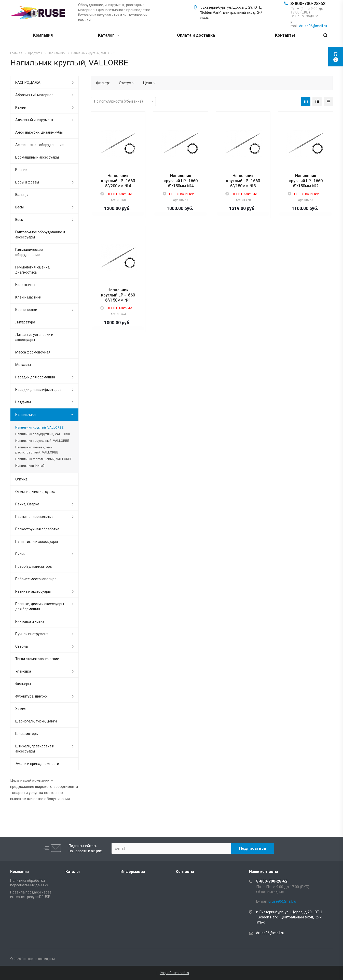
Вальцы (22, 195)
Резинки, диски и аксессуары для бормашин (40, 606)
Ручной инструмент (32, 634)
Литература (25, 322)
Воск (19, 220)
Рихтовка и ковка (30, 621)
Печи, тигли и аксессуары (37, 542)
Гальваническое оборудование (29, 252)
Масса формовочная (33, 352)
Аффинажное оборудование (39, 145)
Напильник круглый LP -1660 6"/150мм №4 (181, 181)
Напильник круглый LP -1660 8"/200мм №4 (118, 181)
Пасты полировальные (34, 517)
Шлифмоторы (27, 734)
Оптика (21, 479)
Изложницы (25, 285)
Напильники (25, 415)
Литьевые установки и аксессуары (34, 337)
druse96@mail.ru (270, 933)
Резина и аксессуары (33, 591)
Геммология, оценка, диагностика (33, 270)
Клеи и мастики (28, 297)
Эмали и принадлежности (37, 764)
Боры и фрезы (27, 182)
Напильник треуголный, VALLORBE (42, 441)
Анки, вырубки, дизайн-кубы (39, 132)
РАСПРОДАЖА (28, 82)
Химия (21, 709)
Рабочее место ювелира (36, 579)
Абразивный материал (34, 95)
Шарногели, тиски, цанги (36, 721)
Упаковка (23, 671)
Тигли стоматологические (37, 659)
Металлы (23, 365)
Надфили (23, 402)
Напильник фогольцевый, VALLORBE (44, 459)
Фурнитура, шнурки (31, 696)
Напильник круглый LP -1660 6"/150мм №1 (118, 295)
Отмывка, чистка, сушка (35, 492)
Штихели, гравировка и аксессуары (35, 749)
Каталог (109, 35)
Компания (43, 35)
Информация (133, 872)
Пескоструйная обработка (37, 529)
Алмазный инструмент (34, 120)
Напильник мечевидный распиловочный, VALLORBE (37, 450)
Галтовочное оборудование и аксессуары (40, 235)
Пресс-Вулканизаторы (34, 566)
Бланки (21, 170)
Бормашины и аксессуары (37, 157)
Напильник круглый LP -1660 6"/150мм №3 (243, 181)
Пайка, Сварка (27, 504)
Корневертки (26, 310)
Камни (21, 107)
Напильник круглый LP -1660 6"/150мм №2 (306, 181)
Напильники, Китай (30, 466)
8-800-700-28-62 (308, 3)
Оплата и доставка (196, 35)
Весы (19, 207)
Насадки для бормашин (35, 377)
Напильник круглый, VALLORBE (39, 427)
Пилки (20, 554)
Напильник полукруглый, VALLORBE (43, 434)
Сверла (22, 646)
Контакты (285, 35)
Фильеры (23, 684)
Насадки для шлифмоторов (38, 390)
